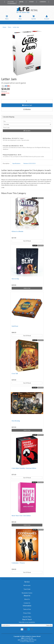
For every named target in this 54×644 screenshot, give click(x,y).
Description (6, 163)
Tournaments (12, 3)
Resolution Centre (27, 593)
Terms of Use (27, 609)
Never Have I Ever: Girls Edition (21, 516)
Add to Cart (27, 105)
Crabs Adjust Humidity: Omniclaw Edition (24, 468)
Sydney (31, 2)
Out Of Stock (27, 241)
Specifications (16, 163)
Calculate (27, 131)
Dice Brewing (16, 421)
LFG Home (11, 2)
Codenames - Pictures (18, 563)
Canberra (43, 2)
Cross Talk (15, 373)
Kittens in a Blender (18, 231)
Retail (21, 2)
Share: (6, 86)
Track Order (27, 589)
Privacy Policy (27, 613)
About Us (27, 599)
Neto (33, 642)
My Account (27, 585)
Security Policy (27, 617)
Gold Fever (15, 326)
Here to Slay (15, 279)
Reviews (29, 163)
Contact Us (27, 603)
